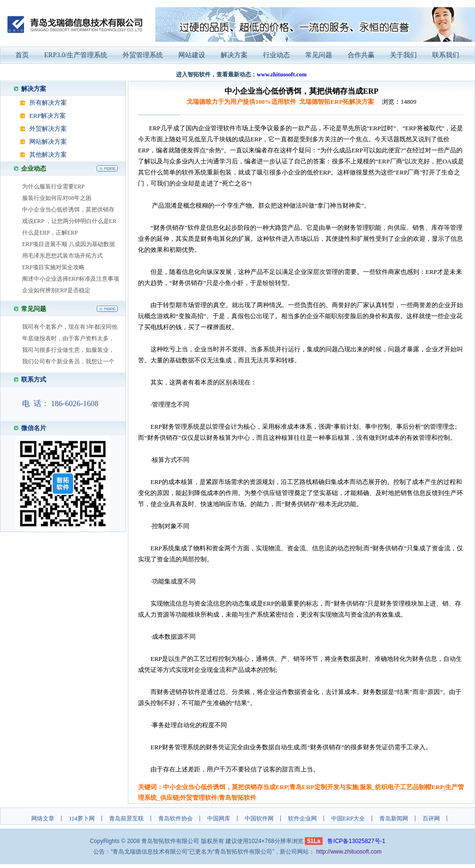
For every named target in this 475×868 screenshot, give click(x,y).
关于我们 (403, 55)
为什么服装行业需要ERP (53, 186)
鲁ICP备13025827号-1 (356, 841)
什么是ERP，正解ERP (50, 233)
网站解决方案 (48, 142)
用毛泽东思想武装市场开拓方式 (62, 256)
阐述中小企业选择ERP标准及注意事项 (71, 279)
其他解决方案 (48, 155)
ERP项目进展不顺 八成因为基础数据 (69, 244)
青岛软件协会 (175, 818)
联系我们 (446, 55)
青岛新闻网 (394, 818)
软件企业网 (302, 818)
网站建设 (192, 55)
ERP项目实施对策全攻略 (53, 267)
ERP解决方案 (48, 116)
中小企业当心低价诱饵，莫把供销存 (68, 210)
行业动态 (276, 55)
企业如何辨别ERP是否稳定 (56, 290)
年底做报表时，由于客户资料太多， (68, 338)
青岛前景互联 (126, 818)
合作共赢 (361, 55)
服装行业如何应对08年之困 (57, 198)
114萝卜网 (82, 818)
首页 (22, 55)
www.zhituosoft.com (281, 74)
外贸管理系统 (143, 55)
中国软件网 (259, 818)
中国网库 (219, 818)
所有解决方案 (48, 103)
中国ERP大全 (348, 818)
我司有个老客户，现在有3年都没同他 (70, 327)
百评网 (431, 818)
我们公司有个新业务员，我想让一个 (68, 361)
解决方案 (234, 55)
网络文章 (43, 818)
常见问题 (319, 55)
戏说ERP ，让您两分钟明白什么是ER (69, 221)
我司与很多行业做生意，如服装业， (68, 350)
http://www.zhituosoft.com (349, 852)
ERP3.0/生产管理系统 (76, 55)
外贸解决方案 (48, 129)
